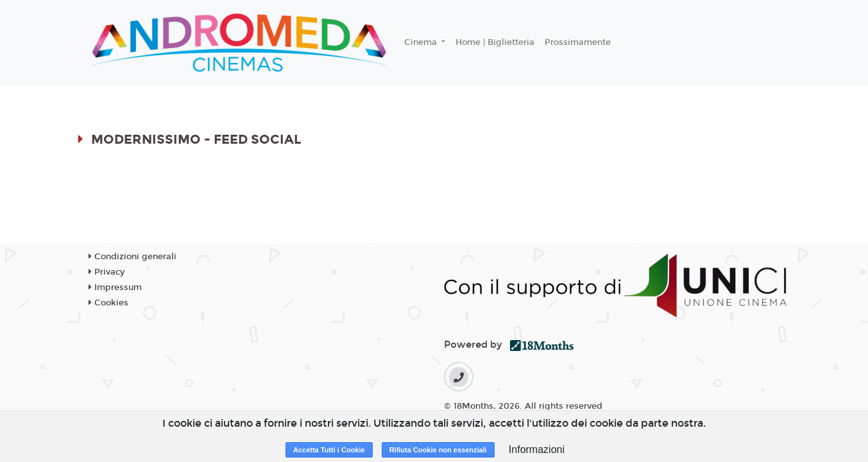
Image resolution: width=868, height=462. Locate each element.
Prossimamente (578, 42)
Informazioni (537, 449)
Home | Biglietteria (495, 42)
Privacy (106, 272)
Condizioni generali (132, 257)
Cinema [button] (422, 42)
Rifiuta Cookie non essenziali (438, 450)
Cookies (108, 303)
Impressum (115, 287)
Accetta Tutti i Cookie (329, 450)
